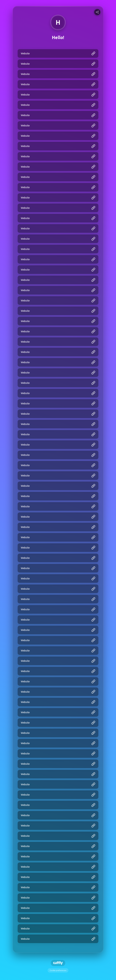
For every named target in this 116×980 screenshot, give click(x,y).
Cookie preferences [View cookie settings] (58, 970)
